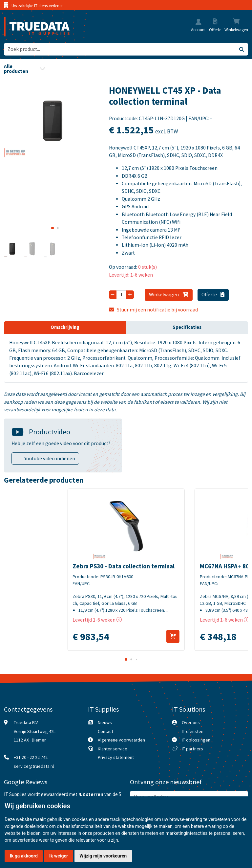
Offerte (213, 295)
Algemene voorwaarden (121, 740)
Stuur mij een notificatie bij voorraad (153, 310)
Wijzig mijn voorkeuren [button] (103, 856)
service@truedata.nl (34, 766)
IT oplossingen (196, 740)
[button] (199, 23)
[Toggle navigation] (25, 69)
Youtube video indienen (50, 458)
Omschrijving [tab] (65, 327)
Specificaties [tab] (187, 327)
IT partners (192, 749)
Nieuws (105, 722)
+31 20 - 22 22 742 (31, 757)
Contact (105, 731)
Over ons (191, 722)
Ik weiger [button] (59, 856)
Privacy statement (116, 757)
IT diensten (193, 731)
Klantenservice (113, 749)
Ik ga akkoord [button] (24, 856)
